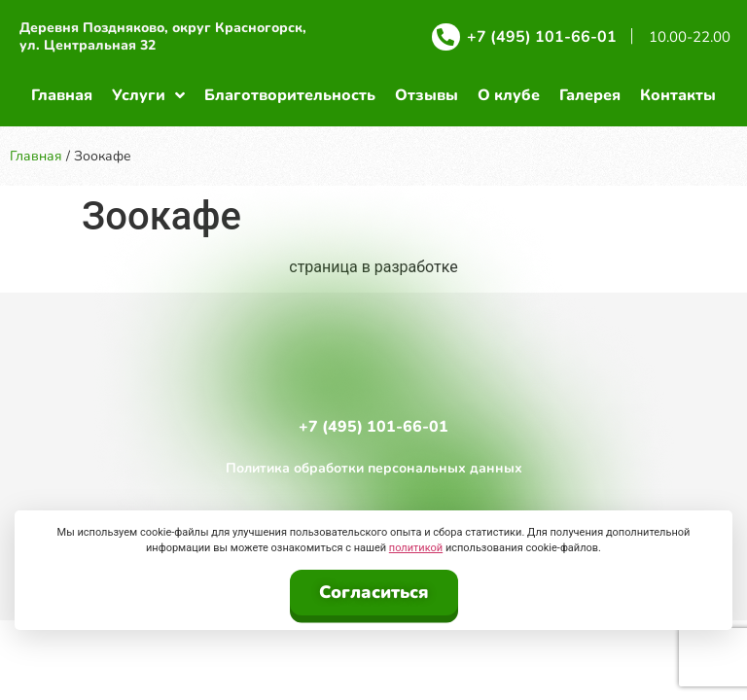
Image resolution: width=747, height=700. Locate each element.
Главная (36, 156)
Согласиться (374, 592)
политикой (416, 548)
